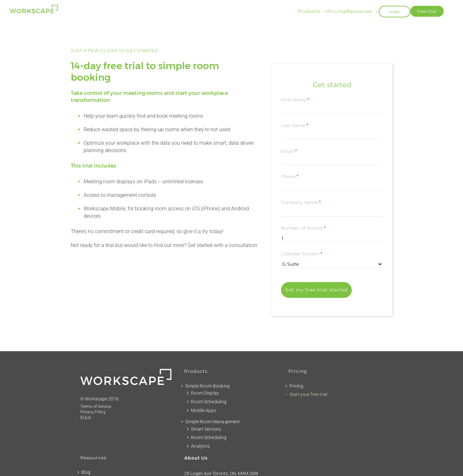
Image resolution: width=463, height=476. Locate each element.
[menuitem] (312, 11)
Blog (86, 472)
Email (289, 151)
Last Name (295, 125)
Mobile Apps (204, 410)
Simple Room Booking (207, 386)
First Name (295, 100)
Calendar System (302, 254)
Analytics (200, 446)
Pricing (296, 386)
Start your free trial (309, 394)
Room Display (205, 393)
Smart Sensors (206, 429)
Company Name (301, 202)
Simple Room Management (213, 422)
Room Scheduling (209, 402)
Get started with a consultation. (223, 245)
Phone (290, 177)
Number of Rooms (303, 228)
